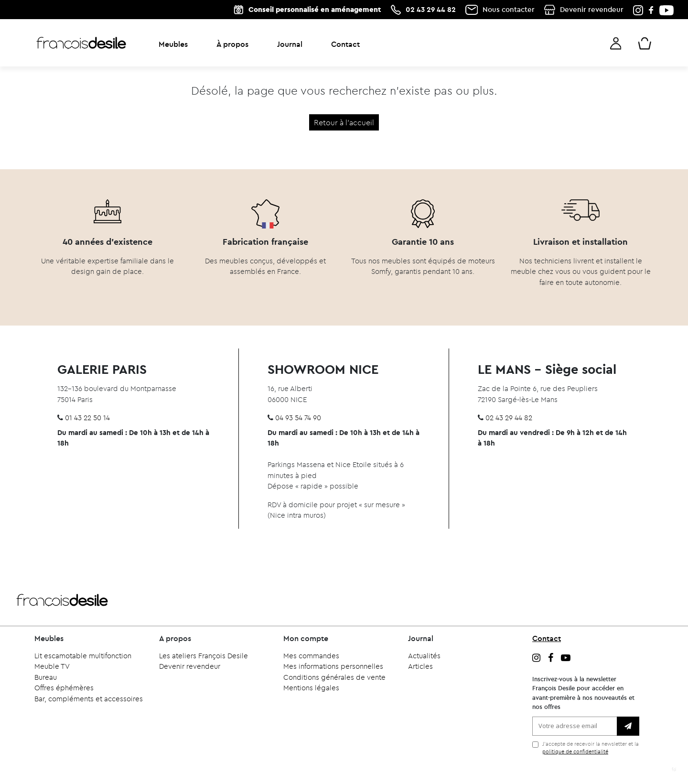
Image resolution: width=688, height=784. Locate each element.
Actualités (424, 656)
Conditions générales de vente (334, 677)
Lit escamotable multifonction (83, 656)
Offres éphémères (64, 688)
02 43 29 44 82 (431, 9)
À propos (232, 44)
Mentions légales (311, 688)
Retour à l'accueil (344, 122)
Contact (345, 44)
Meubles (173, 44)
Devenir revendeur (592, 9)
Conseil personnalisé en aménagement (315, 9)
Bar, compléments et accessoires (89, 699)
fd (674, 769)
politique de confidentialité (575, 751)
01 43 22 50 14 (87, 418)
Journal (290, 44)
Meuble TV (52, 666)
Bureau (46, 677)
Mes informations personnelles (333, 666)
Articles (420, 666)
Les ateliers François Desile (204, 656)
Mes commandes (311, 656)
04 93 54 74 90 (298, 418)
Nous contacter (509, 9)
